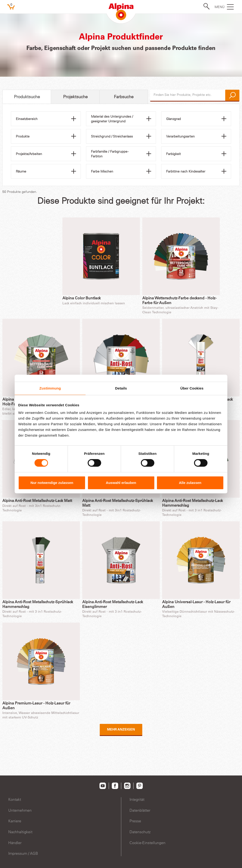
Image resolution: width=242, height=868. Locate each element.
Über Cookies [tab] (192, 388)
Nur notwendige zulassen (52, 483)
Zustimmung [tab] (50, 388)
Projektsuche (75, 97)
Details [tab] (121, 388)
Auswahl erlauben (121, 483)
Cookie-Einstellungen (147, 843)
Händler (15, 843)
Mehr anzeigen (121, 730)
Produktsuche (27, 97)
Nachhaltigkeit (20, 832)
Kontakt (15, 799)
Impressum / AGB (23, 853)
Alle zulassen (190, 483)
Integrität (137, 799)
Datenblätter (140, 810)
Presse (135, 821)
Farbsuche (124, 97)
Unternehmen (20, 810)
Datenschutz (140, 832)
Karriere (15, 821)
